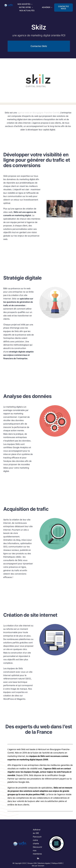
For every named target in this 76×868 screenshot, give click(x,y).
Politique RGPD (57, 863)
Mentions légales (44, 863)
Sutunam (41, 866)
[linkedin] (38, 858)
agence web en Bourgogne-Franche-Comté (38, 113)
